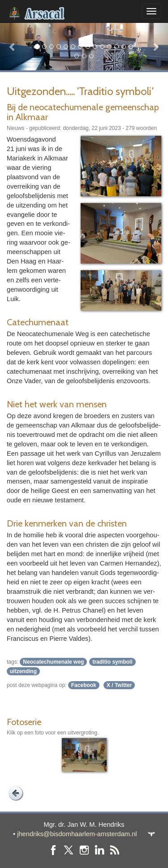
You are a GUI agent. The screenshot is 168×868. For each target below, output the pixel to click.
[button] (13, 46)
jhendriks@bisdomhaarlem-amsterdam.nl (77, 834)
